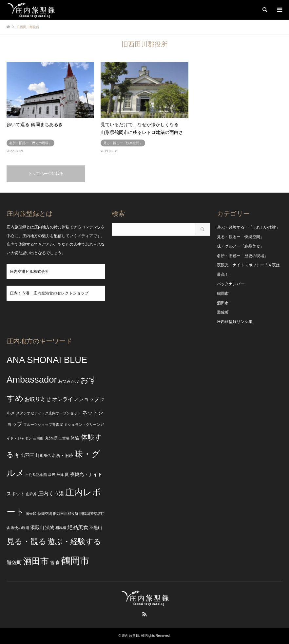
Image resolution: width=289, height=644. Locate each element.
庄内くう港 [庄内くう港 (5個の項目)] (51, 493)
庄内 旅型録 (131, 636)
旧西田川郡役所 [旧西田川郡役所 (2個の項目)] (66, 514)
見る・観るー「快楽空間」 (241, 237)
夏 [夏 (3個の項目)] (67, 475)
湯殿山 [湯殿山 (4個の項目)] (37, 527)
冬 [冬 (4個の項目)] (17, 455)
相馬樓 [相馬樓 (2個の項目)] (61, 528)
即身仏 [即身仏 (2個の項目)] (45, 456)
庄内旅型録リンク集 (235, 322)
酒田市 (223, 303)
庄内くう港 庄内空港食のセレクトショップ (49, 293)
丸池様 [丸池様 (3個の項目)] (51, 438)
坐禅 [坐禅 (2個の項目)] (60, 475)
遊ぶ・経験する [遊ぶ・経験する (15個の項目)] (74, 542)
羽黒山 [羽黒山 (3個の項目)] (96, 528)
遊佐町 (223, 312)
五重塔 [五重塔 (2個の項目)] (64, 438)
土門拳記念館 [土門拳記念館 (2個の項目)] (36, 475)
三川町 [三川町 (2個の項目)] (38, 438)
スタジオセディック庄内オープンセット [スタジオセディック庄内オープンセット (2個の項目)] (48, 413)
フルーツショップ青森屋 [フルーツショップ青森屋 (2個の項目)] (43, 425)
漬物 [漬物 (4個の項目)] (50, 527)
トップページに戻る (46, 174)
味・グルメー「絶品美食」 (241, 246)
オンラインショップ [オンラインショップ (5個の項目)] (76, 399)
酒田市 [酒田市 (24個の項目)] (36, 561)
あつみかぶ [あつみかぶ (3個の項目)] (69, 381)
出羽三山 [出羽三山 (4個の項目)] (30, 455)
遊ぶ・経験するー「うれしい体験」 (248, 227)
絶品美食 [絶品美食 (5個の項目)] (78, 527)
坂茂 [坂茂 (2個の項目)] (52, 475)
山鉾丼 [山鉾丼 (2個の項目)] (31, 494)
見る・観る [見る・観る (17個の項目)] (27, 541)
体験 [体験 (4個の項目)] (75, 438)
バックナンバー (231, 284)
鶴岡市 (223, 294)
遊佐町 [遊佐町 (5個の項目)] (14, 562)
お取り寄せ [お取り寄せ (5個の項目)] (38, 399)
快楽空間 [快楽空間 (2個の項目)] (45, 514)
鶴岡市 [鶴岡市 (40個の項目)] (75, 561)
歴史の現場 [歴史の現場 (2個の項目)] (20, 528)
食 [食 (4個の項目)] (58, 562)
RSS (144, 614)
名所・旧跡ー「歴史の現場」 (242, 256)
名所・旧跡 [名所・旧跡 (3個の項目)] (62, 456)
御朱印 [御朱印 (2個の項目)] (31, 514)
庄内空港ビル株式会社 (29, 272)
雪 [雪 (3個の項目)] (52, 563)
